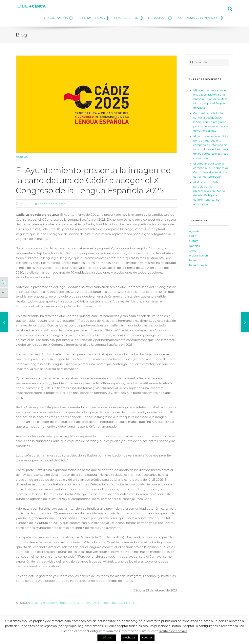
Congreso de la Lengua (75, 602)
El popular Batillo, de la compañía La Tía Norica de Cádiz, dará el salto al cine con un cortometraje (211, 169)
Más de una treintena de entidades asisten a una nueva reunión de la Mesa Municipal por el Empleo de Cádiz (210, 98)
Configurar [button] (107, 637)
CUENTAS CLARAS (91, 17)
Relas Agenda (198, 264)
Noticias (22, 156)
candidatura (49, 602)
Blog (21, 34)
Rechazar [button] (129, 637)
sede (135, 602)
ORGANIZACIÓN (54, 17)
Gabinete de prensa (52, 203)
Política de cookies (173, 631)
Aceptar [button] (147, 637)
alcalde (33, 602)
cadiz (192, 235)
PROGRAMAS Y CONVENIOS (200, 17)
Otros (193, 250)
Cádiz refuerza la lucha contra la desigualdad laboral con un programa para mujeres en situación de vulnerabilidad (211, 121)
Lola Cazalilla (121, 602)
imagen (97, 602)
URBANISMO (159, 17)
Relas (193, 259)
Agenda (194, 230)
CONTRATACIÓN (127, 17)
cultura (194, 240)
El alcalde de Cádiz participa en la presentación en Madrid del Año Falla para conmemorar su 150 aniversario (209, 192)
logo (106, 602)
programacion (198, 255)
